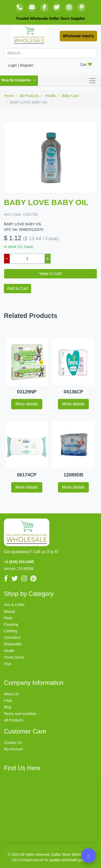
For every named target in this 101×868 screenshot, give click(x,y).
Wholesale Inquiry (78, 36)
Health (9, 651)
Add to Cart (18, 288)
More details (27, 404)
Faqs (8, 700)
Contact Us (13, 743)
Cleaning (11, 624)
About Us (11, 694)
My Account (13, 749)
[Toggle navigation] (92, 81)
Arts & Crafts (14, 605)
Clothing (11, 631)
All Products (14, 720)
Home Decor (14, 657)
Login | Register (21, 65)
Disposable (13, 644)
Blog (8, 707)
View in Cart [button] (51, 274)
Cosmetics (12, 637)
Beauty (10, 611)
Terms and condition (20, 714)
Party (8, 618)
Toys (8, 664)
